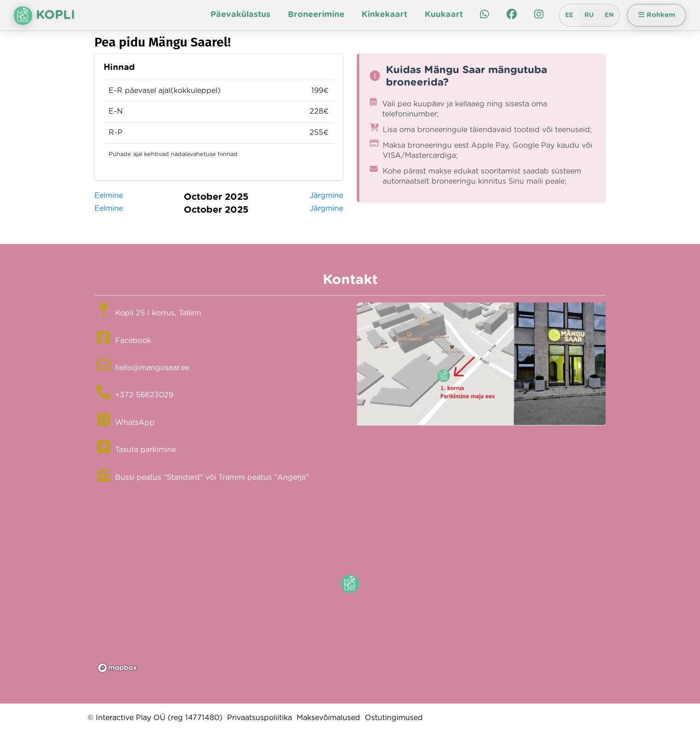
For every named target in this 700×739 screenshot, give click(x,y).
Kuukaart (444, 15)
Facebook (133, 341)
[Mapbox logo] (117, 668)
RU (589, 15)
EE (569, 15)
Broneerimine (316, 15)
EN (609, 15)
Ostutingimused (394, 718)
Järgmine (326, 196)
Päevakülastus (240, 15)
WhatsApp (135, 423)
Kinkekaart (384, 15)
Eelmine (109, 196)
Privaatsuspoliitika (260, 718)
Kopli (44, 16)
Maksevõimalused (328, 718)
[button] (350, 584)
